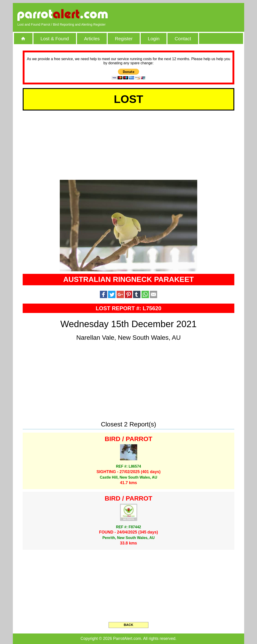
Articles (92, 39)
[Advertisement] (187, 15)
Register (124, 39)
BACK (128, 625)
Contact (183, 39)
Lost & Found (55, 39)
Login (154, 39)
